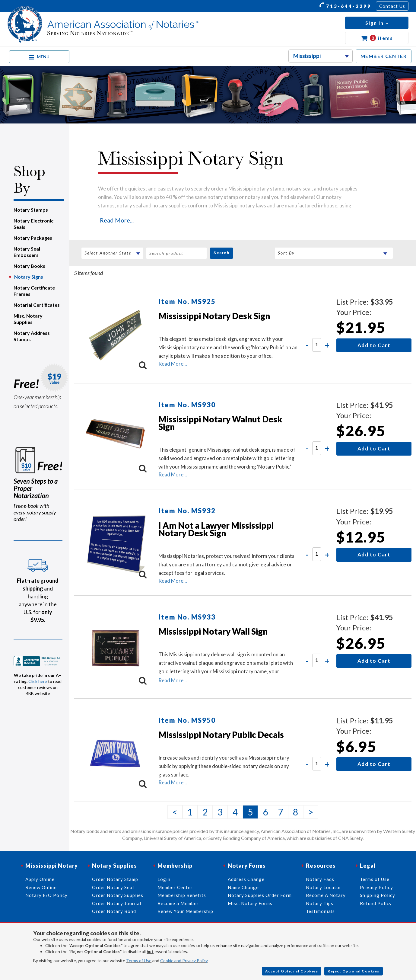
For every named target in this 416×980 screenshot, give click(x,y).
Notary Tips (320, 903)
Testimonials (320, 911)
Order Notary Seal (113, 887)
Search (221, 253)
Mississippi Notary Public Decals (221, 735)
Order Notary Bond (114, 911)
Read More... (117, 220)
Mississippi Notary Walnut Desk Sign (220, 423)
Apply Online (40, 879)
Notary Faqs (320, 879)
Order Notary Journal (117, 903)
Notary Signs (29, 277)
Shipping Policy (378, 895)
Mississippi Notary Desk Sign (214, 316)
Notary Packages (33, 238)
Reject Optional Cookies (354, 971)
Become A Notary (326, 895)
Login (164, 879)
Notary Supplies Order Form (260, 895)
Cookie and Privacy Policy (184, 961)
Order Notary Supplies (118, 895)
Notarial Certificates (37, 305)
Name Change (243, 887)
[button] (377, 23)
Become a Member (178, 903)
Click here (38, 681)
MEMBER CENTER (384, 56)
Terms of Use (139, 961)
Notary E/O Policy (46, 895)
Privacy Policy (376, 887)
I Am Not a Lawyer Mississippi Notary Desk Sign (216, 529)
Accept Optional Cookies (292, 971)
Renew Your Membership (185, 911)
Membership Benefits (182, 895)
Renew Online (41, 887)
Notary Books (29, 266)
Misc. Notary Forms (250, 903)
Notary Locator (324, 887)
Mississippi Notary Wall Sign (213, 631)
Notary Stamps (31, 210)
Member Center (175, 887)
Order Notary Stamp (115, 879)
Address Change (246, 879)
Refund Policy (376, 903)
